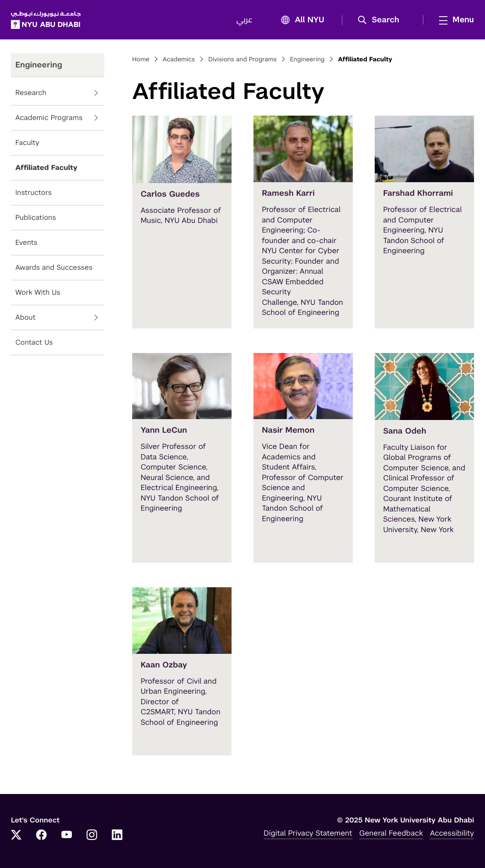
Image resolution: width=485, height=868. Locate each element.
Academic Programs (49, 118)
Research (31, 93)
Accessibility (452, 833)
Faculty (27, 143)
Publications (36, 218)
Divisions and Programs (243, 60)
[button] (381, 20)
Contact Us (34, 343)
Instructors (33, 193)
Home (141, 60)
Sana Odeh (405, 431)
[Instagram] (92, 836)
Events (26, 243)
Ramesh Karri (288, 193)
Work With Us (38, 293)
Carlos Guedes (170, 194)
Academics (179, 60)
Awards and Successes (54, 268)
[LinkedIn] (117, 836)
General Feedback (391, 833)
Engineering (307, 60)
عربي (244, 20)
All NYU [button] (300, 20)
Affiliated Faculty (46, 168)
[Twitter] (16, 836)
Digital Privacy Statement (308, 833)
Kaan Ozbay (164, 665)
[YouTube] (67, 836)
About (25, 318)
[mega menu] (454, 20)
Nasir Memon (288, 430)
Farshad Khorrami (418, 193)
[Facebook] (42, 836)
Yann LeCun (164, 430)
